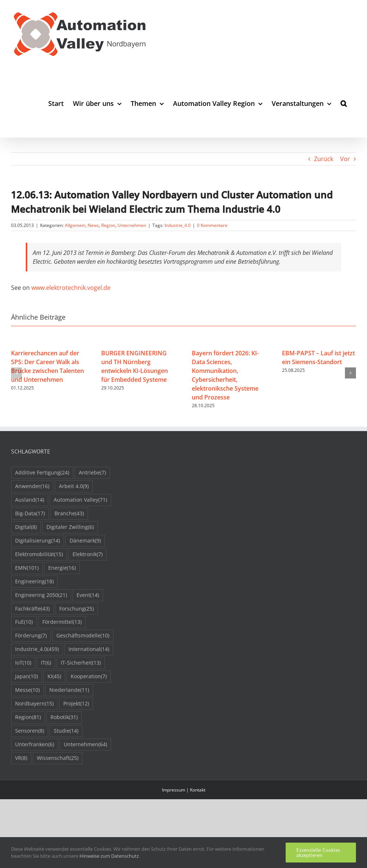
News (93, 225)
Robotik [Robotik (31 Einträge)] (64, 717)
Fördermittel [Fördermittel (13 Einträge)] (62, 622)
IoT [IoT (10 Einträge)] (23, 663)
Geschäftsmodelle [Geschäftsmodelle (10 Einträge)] (83, 636)
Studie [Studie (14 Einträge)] (66, 731)
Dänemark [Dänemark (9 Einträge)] (85, 541)
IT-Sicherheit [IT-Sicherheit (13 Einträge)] (81, 663)
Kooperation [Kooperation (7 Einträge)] (89, 677)
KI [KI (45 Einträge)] (54, 677)
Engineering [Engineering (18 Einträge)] (34, 582)
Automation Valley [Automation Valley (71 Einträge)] (80, 500)
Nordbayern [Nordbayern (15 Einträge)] (34, 704)
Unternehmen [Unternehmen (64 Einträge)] (85, 745)
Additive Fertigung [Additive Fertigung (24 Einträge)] (42, 473)
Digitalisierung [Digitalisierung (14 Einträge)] (38, 541)
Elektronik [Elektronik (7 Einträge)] (88, 554)
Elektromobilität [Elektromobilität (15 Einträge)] (39, 554)
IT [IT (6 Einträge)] (46, 663)
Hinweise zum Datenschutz (109, 856)
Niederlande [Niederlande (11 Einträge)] (69, 690)
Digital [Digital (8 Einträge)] (26, 527)
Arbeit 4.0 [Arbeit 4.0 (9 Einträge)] (74, 486)
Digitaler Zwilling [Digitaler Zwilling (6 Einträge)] (70, 527)
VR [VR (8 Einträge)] (21, 758)
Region (108, 225)
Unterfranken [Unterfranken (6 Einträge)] (35, 745)
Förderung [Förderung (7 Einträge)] (31, 636)
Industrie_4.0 (178, 225)
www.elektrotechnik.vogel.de (71, 288)
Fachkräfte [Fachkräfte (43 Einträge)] (32, 609)
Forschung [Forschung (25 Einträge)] (77, 609)
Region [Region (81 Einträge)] (28, 717)
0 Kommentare (212, 225)
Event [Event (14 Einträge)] (88, 595)
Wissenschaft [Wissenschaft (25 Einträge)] (58, 758)
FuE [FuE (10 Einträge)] (24, 622)
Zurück (324, 159)
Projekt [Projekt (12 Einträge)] (76, 704)
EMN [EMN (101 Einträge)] (27, 568)
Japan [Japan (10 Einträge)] (27, 677)
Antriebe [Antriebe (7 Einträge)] (92, 473)
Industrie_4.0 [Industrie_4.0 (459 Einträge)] (37, 649)
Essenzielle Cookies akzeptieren (318, 853)
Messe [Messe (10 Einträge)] (27, 690)
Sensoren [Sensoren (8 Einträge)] (30, 731)
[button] (344, 103)
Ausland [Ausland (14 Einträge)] (30, 500)
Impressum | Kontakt (184, 790)
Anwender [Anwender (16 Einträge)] (32, 486)
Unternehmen (132, 225)
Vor (345, 159)
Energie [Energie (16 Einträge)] (62, 568)
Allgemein (75, 225)
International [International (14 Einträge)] (89, 649)
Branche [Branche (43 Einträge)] (69, 514)
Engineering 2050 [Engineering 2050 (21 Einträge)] (41, 595)
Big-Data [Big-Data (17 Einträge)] (30, 514)
